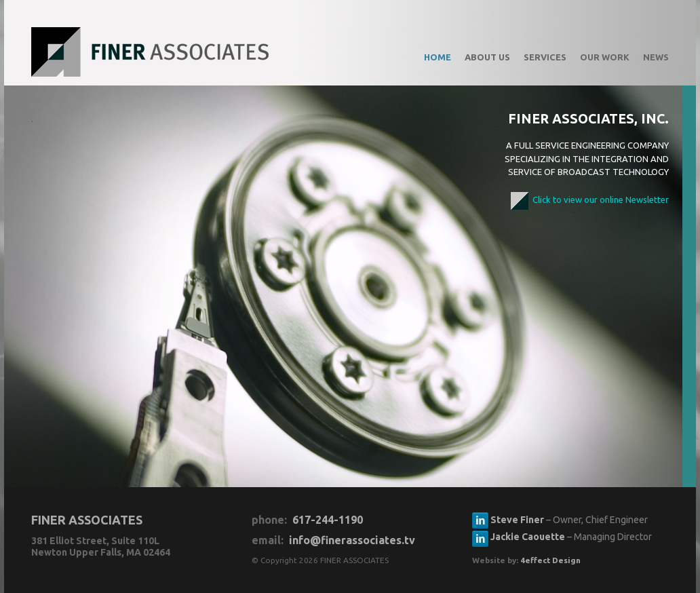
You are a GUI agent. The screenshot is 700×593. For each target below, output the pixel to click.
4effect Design (550, 560)
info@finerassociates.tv (352, 540)
